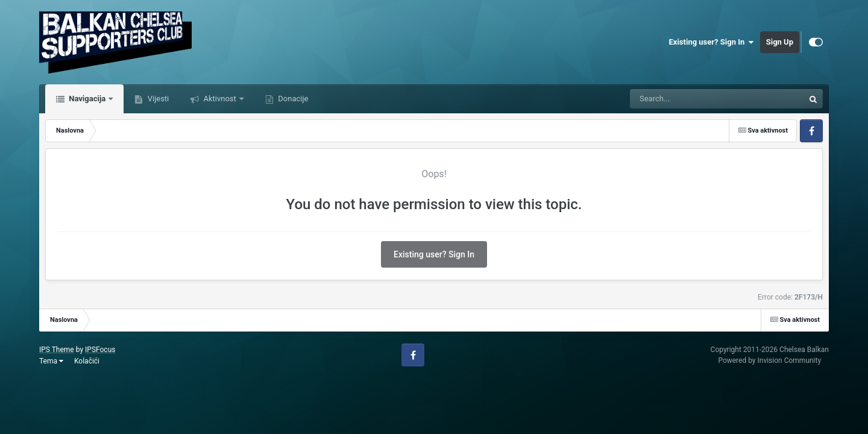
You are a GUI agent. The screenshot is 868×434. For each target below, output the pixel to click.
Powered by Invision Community (769, 360)
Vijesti (157, 99)
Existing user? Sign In (712, 42)
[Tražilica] (687, 99)
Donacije (292, 99)
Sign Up (780, 42)
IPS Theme (57, 350)
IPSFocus (100, 350)
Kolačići (87, 361)
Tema (51, 361)
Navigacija (87, 99)
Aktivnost (220, 99)
